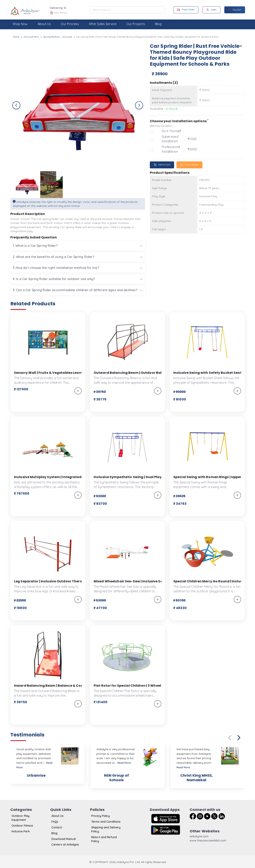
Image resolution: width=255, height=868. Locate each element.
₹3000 (192, 149)
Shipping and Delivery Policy (106, 829)
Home (16, 37)
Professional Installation (171, 149)
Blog (54, 833)
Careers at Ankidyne (65, 845)
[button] (239, 738)
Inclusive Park (31, 37)
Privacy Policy (101, 816)
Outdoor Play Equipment (21, 818)
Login (211, 10)
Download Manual (64, 839)
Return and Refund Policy (104, 839)
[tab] (78, 246)
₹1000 (192, 139)
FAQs (55, 822)
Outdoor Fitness (22, 826)
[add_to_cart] (78, 391)
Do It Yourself (172, 131)
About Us (57, 816)
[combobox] (127, 10)
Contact (57, 827)
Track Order (186, 10)
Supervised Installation (170, 139)
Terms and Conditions (106, 822)
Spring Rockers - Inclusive (58, 37)
